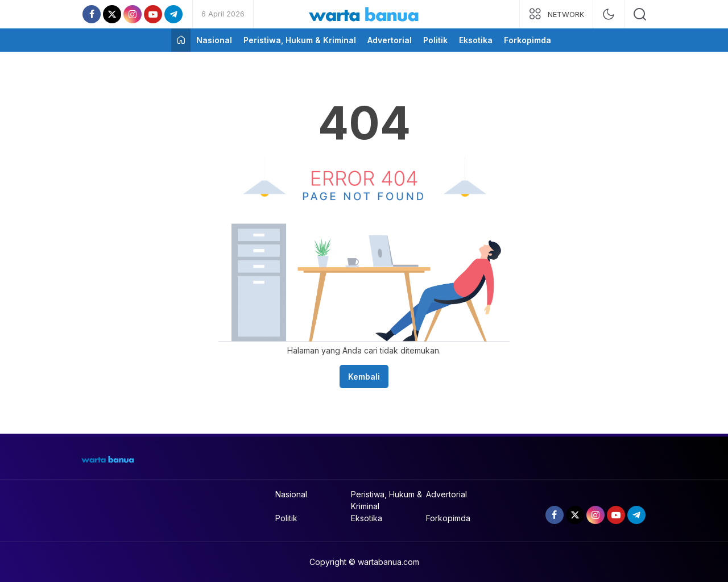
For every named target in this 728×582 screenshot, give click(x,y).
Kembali (364, 377)
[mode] (609, 14)
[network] (556, 14)
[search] (640, 14)
